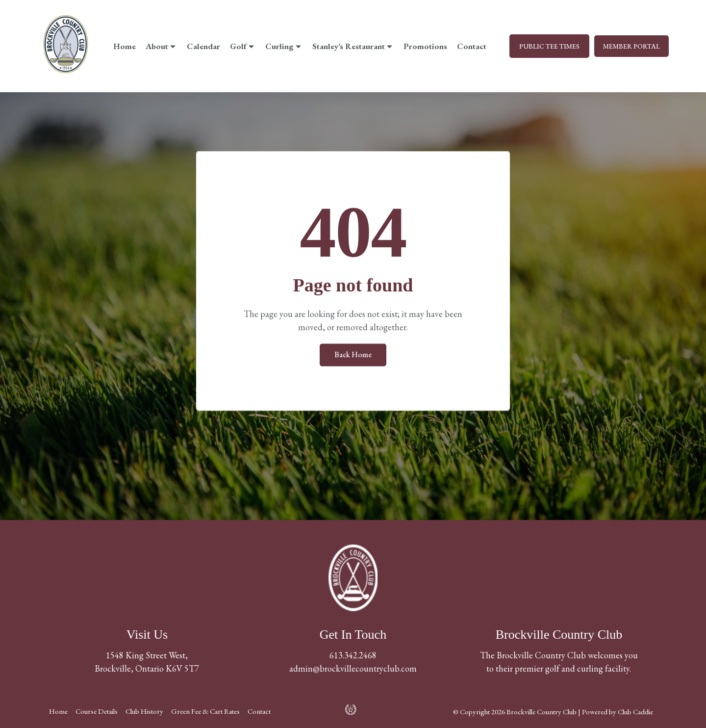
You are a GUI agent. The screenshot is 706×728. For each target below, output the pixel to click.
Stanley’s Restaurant (352, 46)
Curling (283, 46)
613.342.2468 (353, 655)
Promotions (424, 46)
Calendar (202, 46)
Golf (242, 46)
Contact (471, 46)
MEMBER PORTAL (630, 46)
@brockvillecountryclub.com (365, 668)
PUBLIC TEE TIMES (547, 46)
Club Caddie (635, 712)
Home (124, 46)
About (160, 46)
